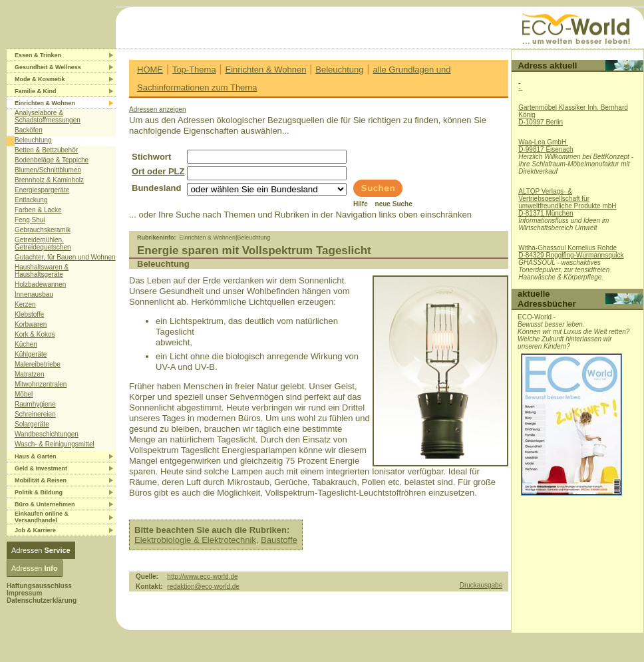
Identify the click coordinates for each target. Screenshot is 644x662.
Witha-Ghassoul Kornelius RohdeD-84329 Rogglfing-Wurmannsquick (571, 251)
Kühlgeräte (31, 354)
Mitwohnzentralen (41, 384)
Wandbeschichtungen (47, 434)
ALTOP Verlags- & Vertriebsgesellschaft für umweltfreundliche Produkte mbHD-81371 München (567, 202)
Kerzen (25, 304)
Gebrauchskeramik (43, 230)
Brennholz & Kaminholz (49, 180)
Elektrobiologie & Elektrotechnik (195, 540)
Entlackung (31, 200)
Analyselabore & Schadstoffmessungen (48, 116)
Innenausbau (34, 294)
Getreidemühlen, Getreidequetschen (43, 244)
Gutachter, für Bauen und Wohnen (65, 257)
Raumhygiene (35, 404)
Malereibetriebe (38, 364)
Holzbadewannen (40, 284)
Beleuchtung (33, 140)
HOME (150, 70)
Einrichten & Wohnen (266, 70)
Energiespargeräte (42, 190)
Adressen (41, 550)
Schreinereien (35, 414)
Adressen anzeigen (158, 109)
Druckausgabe (481, 585)
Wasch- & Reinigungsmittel (55, 444)
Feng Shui (30, 220)
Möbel (24, 394)
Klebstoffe (29, 314)
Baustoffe (279, 540)
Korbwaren (31, 324)
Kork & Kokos (35, 334)
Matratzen (29, 374)
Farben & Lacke (38, 210)
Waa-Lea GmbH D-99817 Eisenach (546, 146)
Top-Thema (194, 70)
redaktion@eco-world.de (203, 586)
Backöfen (29, 130)
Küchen (26, 344)
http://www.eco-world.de (202, 577)
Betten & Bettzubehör (46, 150)
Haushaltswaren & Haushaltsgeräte (42, 271)
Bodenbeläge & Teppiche (52, 160)
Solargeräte (32, 424)
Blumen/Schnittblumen (48, 170)
